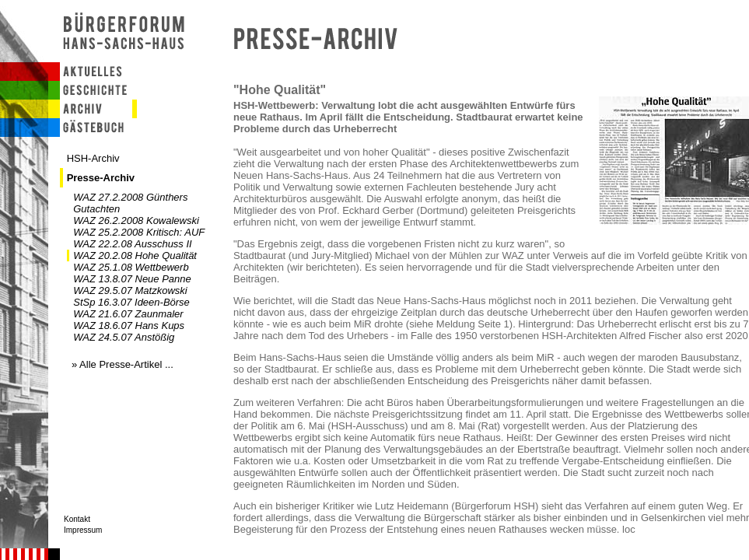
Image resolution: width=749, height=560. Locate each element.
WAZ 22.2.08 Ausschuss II (132, 244)
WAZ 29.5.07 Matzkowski (130, 290)
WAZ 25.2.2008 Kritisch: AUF (139, 232)
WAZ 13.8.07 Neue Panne (132, 279)
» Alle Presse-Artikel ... (122, 364)
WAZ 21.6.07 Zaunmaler (128, 314)
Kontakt (77, 519)
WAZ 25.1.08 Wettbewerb (131, 267)
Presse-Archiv (101, 178)
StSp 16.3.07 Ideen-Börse (131, 302)
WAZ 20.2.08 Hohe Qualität (135, 255)
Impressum (83, 530)
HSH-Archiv (93, 158)
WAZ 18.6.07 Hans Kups (129, 325)
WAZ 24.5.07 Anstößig (124, 337)
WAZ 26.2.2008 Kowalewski (136, 220)
